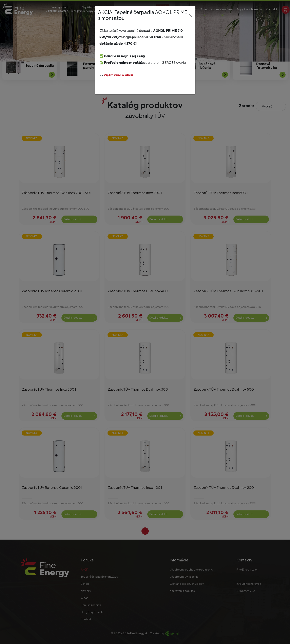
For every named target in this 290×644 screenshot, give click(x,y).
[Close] (191, 16)
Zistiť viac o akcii (118, 75)
